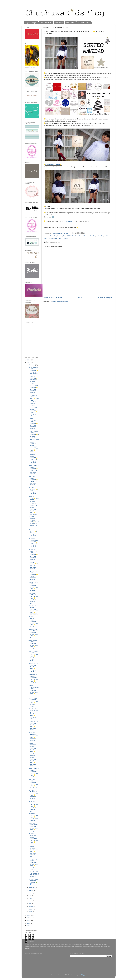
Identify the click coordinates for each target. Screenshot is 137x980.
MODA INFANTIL (46, 23)
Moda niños (100, 236)
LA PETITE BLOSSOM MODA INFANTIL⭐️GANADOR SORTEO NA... (33, 411)
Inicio (80, 297)
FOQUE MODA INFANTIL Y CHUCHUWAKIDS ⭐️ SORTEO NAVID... (33, 668)
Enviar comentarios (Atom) (60, 302)
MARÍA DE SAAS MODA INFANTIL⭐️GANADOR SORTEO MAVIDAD (33, 543)
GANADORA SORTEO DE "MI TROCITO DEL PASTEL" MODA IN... (34, 873)
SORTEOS (59, 23)
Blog (65, 236)
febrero (31, 909)
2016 (29, 915)
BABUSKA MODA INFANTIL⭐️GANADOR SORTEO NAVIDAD (33, 459)
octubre (31, 890)
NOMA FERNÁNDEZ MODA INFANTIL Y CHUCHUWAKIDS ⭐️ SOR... (34, 690)
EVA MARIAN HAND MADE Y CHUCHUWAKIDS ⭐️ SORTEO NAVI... (33, 714)
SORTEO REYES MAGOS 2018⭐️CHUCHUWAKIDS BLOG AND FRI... (34, 522)
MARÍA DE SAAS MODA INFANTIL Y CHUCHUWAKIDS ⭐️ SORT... (33, 827)
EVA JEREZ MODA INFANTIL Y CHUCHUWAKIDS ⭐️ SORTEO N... (33, 610)
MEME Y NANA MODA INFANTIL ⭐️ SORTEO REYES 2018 (33, 371)
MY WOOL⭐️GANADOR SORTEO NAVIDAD (33, 533)
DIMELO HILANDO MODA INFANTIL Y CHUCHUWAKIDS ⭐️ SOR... (33, 447)
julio (30, 896)
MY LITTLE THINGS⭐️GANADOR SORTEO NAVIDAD (33, 491)
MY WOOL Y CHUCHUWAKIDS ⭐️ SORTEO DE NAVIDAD (33, 817)
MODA (69, 236)
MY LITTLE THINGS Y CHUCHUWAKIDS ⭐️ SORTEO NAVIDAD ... (33, 794)
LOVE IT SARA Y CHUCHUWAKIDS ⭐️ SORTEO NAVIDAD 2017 (33, 806)
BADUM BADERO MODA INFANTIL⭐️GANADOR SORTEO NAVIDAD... (33, 424)
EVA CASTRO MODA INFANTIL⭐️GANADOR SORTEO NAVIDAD (33, 575)
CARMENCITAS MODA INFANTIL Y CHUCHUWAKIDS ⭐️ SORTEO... (33, 510)
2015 (29, 918)
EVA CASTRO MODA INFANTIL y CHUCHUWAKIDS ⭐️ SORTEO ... (33, 863)
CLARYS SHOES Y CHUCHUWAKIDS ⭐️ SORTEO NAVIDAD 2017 (33, 851)
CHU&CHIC (70, 23)
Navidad (107, 236)
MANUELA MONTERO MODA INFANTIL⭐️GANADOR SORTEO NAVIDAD (33, 555)
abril (30, 904)
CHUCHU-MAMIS (84, 23)
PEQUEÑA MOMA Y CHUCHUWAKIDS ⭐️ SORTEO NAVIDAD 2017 (33, 598)
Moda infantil (83, 236)
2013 (29, 923)
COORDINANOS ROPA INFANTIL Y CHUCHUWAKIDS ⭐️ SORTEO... (33, 679)
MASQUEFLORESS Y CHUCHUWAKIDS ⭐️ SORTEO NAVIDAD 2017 (33, 656)
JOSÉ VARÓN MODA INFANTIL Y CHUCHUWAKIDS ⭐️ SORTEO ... (33, 644)
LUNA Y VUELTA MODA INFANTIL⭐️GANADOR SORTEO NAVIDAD (34, 470)
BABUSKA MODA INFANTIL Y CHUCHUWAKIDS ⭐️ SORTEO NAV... (33, 761)
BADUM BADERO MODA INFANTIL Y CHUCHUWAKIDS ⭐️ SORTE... (33, 748)
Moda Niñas (92, 236)
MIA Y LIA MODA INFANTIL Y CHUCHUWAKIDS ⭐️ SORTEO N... (33, 783)
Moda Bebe (75, 236)
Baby (52, 236)
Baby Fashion (58, 236)
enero (31, 912)
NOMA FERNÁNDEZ (53, 165)
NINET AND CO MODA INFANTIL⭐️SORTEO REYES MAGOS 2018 (34, 435)
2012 (29, 926)
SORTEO (58, 238)
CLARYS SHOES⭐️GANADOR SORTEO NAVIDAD (34, 565)
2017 (29, 363)
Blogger (84, 975)
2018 (29, 360)
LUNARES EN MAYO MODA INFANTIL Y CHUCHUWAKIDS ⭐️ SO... (33, 633)
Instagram (70, 221)
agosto (31, 893)
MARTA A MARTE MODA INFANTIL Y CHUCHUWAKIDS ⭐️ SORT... (33, 622)
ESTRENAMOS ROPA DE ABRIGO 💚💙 (33, 882)
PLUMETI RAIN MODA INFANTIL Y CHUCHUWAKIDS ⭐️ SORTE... (33, 586)
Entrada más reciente (53, 297)
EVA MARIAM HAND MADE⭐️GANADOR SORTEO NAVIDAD (34, 399)
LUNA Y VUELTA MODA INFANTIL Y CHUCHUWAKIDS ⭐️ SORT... (34, 773)
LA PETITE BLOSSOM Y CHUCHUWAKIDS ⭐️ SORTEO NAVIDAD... (33, 737)
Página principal (31, 23)
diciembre (32, 365)
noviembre (32, 888)
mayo (31, 901)
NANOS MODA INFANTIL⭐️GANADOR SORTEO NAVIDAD (33, 380)
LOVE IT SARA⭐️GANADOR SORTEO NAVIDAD (34, 500)
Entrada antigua (105, 297)
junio (31, 898)
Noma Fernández (49, 238)
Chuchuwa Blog (57, 233)
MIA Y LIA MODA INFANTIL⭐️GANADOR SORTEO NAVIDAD (33, 481)
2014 (29, 920)
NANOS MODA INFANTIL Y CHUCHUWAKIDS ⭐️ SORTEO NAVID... (33, 702)
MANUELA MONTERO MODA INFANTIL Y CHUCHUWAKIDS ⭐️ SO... (33, 839)
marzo (31, 906)
